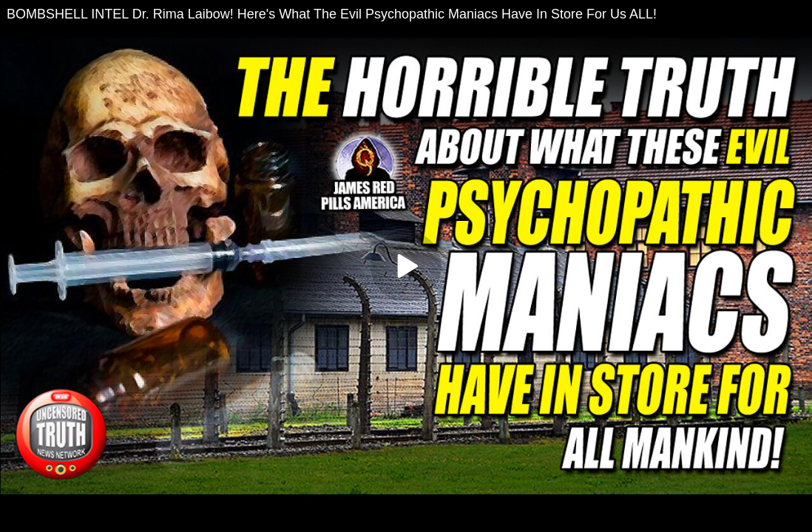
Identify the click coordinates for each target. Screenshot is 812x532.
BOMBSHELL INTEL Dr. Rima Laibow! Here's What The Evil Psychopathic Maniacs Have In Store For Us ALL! (332, 14)
